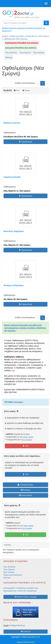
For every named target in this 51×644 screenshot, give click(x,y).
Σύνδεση (26, 490)
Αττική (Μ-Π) (31, 36)
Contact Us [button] (26, 632)
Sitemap (9, 57)
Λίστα (17, 90)
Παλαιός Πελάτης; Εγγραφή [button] (26, 597)
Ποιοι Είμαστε (25, 53)
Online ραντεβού (17, 36)
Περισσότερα (25, 142)
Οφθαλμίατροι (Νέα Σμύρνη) (16, 39)
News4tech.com (33, 637)
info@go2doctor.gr (17, 625)
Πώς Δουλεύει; (11, 53)
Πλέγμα (26, 90)
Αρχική (5, 36)
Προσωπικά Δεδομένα (13, 575)
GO (26, 446)
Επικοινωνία (29, 642)
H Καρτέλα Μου (25, 485)
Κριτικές (8, 545)
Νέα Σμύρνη (44, 36)
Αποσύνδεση (26, 495)
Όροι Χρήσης (39, 53)
